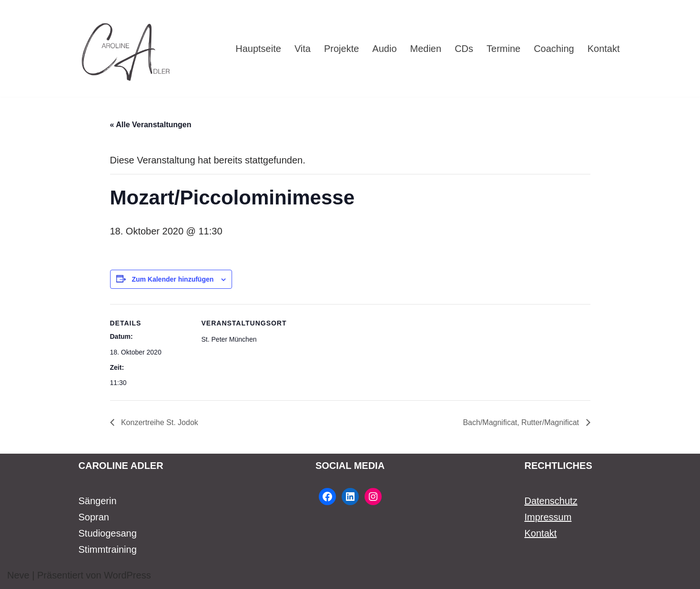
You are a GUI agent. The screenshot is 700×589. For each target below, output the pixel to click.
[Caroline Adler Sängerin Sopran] (126, 48)
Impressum (548, 517)
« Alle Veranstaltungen (151, 125)
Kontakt (604, 49)
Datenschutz (551, 501)
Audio (384, 49)
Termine (503, 49)
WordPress (127, 575)
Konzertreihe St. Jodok (159, 422)
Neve (18, 575)
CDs (464, 49)
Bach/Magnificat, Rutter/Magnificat (522, 422)
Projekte (341, 49)
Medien (426, 49)
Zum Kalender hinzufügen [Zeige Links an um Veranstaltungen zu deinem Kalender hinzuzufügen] (172, 279)
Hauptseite (258, 49)
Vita (303, 49)
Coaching (554, 49)
